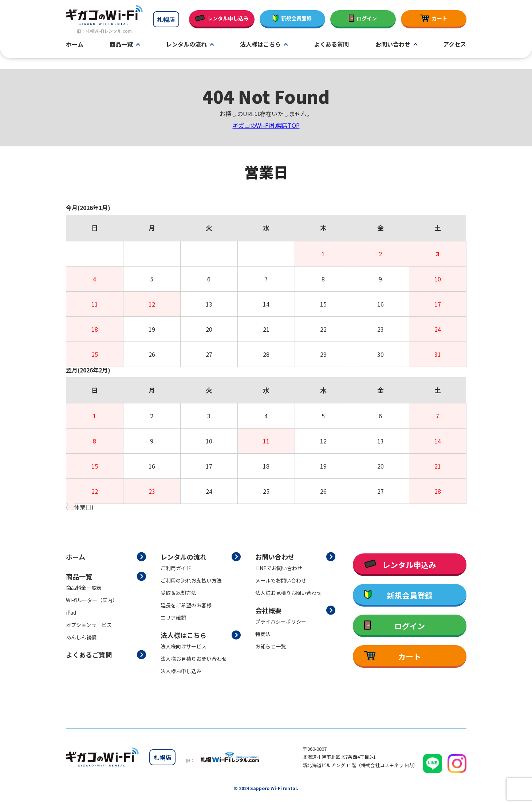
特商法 (263, 634)
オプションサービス (89, 625)
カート (433, 18)
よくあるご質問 (89, 655)
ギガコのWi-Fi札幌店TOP (266, 125)
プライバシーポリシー (281, 621)
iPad (71, 612)
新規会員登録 (292, 18)
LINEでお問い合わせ (279, 568)
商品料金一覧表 (84, 588)
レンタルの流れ (186, 44)
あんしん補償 (81, 637)
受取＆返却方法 (178, 593)
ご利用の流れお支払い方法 (191, 580)
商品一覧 (121, 44)
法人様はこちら (260, 44)
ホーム (75, 44)
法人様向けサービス (184, 646)
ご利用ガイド (176, 568)
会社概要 (268, 610)
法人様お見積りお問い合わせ (194, 659)
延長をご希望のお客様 (186, 605)
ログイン (363, 18)
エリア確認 (173, 617)
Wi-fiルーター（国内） (92, 600)
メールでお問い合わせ (281, 580)
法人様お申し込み (181, 671)
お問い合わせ (393, 44)
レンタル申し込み (221, 18)
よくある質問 (331, 44)
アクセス (455, 44)
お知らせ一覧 (271, 646)
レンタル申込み (400, 565)
